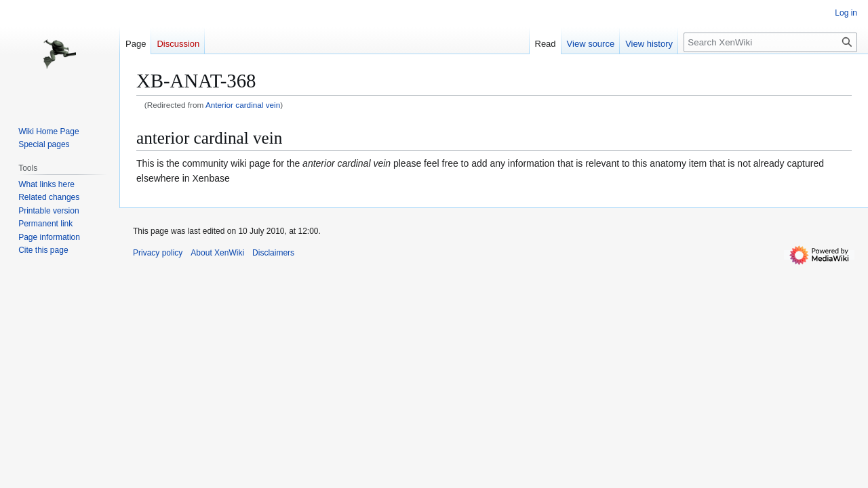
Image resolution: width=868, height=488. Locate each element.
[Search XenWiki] (770, 42)
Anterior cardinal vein (243, 105)
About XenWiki (217, 253)
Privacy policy (158, 253)
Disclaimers (273, 253)
